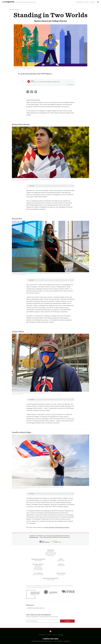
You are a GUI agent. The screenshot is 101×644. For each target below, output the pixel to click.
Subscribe (67, 621)
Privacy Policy (67, 641)
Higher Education (14, 9)
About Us (92, 2)
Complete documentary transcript (36, 608)
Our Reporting (80, 2)
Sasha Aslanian (37, 99)
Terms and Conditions (58, 641)
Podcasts (87, 2)
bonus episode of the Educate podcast (57, 527)
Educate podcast (34, 537)
